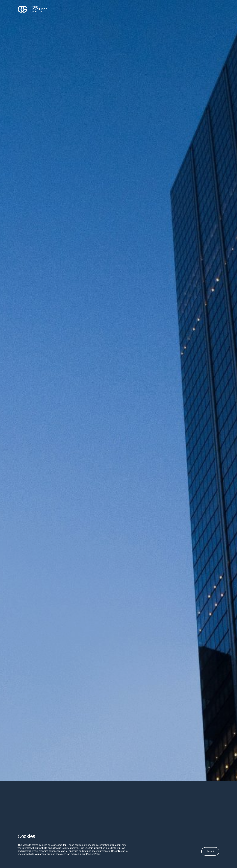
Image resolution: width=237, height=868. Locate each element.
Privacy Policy (93, 854)
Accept (210, 851)
